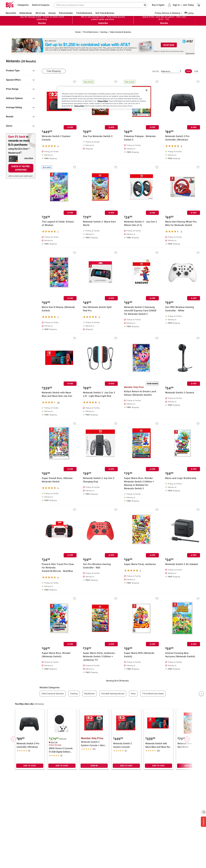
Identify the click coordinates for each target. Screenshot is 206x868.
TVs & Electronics (84, 13)
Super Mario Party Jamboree (140, 564)
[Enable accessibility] (203, 812)
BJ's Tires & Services (105, 13)
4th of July (40, 13)
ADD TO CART (30, 766)
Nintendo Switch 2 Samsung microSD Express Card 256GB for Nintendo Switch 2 (140, 311)
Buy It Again (158, 5)
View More (152, 384)
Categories (23, 5)
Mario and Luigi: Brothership (181, 478)
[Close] (146, 90)
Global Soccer (26, 13)
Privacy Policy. (103, 101)
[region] (104, 98)
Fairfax (191, 13)
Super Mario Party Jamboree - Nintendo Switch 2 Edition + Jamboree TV (100, 656)
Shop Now (42, 23)
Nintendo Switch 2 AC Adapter (182, 564)
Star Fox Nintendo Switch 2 (98, 136)
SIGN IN (94, 766)
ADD (70, 127)
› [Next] (201, 694)
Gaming (104, 32)
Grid (188, 71)
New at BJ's (11, 13)
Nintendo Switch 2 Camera (180, 393)
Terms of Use (79, 106)
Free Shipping (54, 71)
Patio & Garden (66, 13)
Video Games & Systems (120, 32)
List (196, 71)
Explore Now (103, 23)
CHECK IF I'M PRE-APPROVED (21, 168)
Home (78, 32)
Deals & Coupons (41, 5)
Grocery (52, 13)
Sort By (156, 71)
